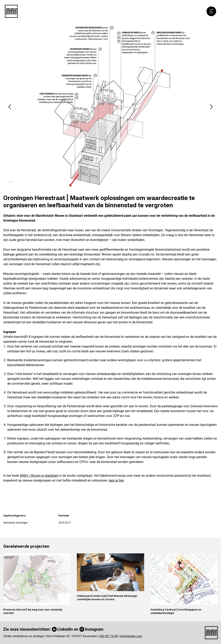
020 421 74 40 (109, 636)
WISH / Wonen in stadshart (39, 476)
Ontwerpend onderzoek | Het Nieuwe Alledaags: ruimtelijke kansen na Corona (107, 598)
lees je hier (116, 480)
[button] (10, 107)
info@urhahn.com (131, 636)
